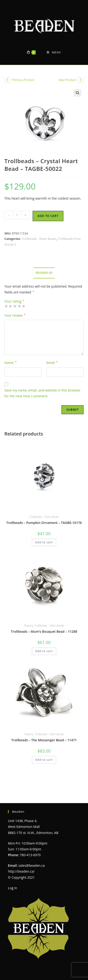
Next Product (67, 80)
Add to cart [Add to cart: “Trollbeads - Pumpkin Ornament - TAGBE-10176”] (44, 542)
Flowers (29, 626)
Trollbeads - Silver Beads (39, 239)
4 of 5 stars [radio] (19, 306)
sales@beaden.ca (31, 855)
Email (52, 363)
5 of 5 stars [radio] (23, 306)
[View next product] (80, 80)
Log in (13, 877)
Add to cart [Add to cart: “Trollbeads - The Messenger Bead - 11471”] (44, 760)
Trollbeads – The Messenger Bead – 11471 (44, 740)
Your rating (14, 301)
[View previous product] (8, 80)
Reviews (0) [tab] (44, 273)
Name (10, 363)
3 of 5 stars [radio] (15, 306)
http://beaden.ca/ (21, 861)
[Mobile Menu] (54, 53)
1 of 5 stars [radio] (6, 306)
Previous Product (23, 80)
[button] (77, 93)
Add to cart (48, 216)
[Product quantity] (17, 215)
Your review (15, 315)
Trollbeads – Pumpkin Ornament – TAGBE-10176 (44, 523)
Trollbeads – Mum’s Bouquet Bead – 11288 (44, 631)
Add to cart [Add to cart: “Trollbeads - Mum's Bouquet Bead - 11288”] (44, 651)
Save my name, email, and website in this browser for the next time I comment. (42, 393)
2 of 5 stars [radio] (10, 306)
